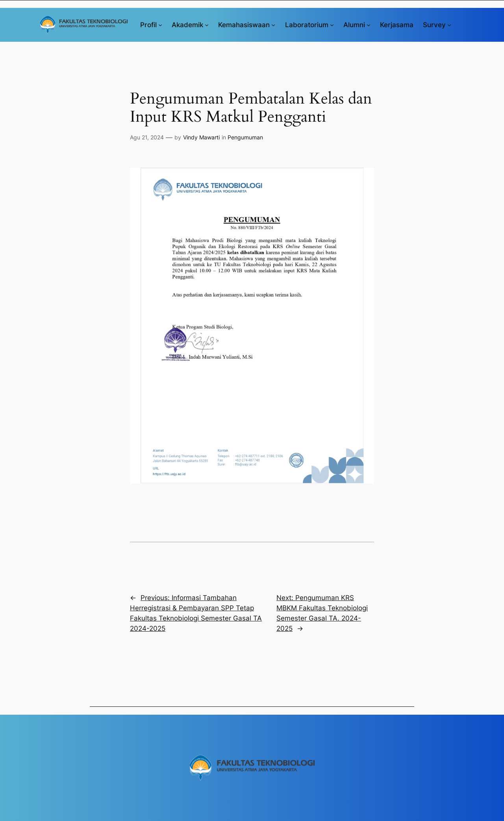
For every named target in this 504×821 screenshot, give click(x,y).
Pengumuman (245, 137)
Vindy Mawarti (201, 137)
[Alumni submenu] (369, 25)
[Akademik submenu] (207, 25)
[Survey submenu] (449, 25)
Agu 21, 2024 (147, 137)
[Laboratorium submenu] (332, 25)
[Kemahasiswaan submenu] (273, 25)
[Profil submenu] (160, 25)
